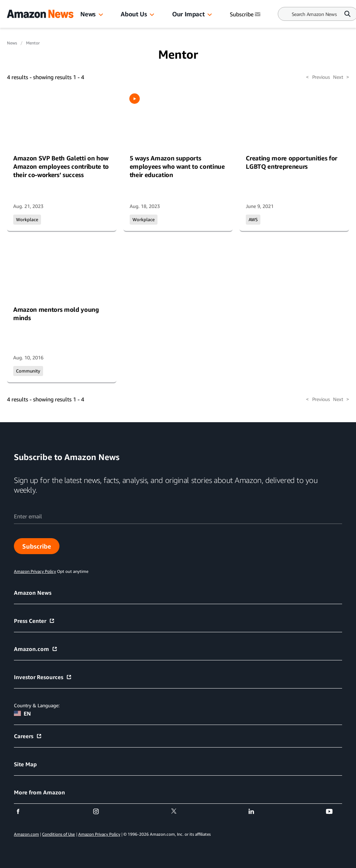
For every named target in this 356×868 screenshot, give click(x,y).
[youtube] (334, 811)
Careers (28, 736)
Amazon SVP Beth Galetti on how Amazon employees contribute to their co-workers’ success (61, 166)
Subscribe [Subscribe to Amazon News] (246, 14)
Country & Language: (37, 705)
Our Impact (188, 14)
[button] (101, 15)
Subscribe (37, 546)
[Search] (314, 14)
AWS (253, 219)
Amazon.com (36, 649)
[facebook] (22, 811)
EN (22, 713)
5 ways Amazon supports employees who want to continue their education (177, 166)
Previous (318, 77)
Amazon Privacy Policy (99, 834)
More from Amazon (39, 792)
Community (28, 371)
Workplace (27, 219)
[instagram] (100, 811)
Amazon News (33, 593)
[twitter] (178, 811)
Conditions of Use (58, 834)
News (88, 14)
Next (341, 77)
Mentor (33, 43)
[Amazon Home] (40, 14)
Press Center (34, 621)
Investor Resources (43, 677)
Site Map (25, 764)
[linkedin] (256, 811)
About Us (134, 14)
